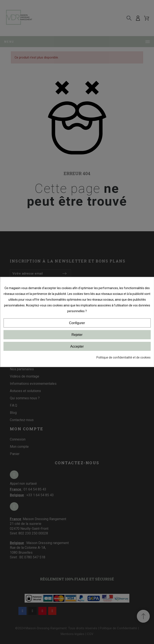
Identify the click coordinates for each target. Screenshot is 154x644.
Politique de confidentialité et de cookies (123, 357)
